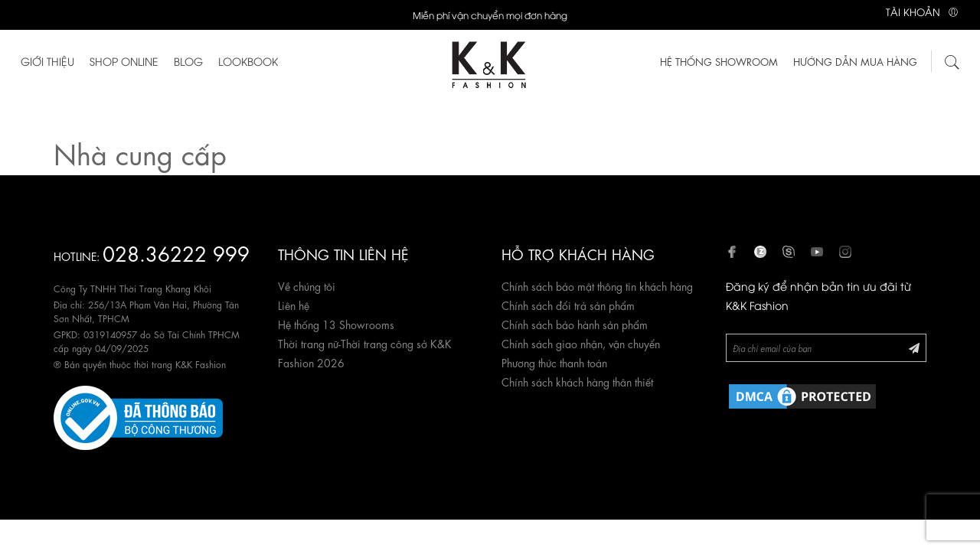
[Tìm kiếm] (952, 60)
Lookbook (248, 61)
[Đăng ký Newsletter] (914, 347)
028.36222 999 (176, 252)
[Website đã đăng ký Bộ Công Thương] (138, 415)
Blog (188, 61)
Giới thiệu (47, 61)
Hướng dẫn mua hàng (855, 61)
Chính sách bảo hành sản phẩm (575, 324)
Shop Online (124, 61)
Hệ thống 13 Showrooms (336, 324)
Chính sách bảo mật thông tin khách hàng (597, 285)
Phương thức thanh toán (554, 362)
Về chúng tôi (307, 285)
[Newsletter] (826, 348)
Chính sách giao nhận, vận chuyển (581, 343)
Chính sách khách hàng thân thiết (577, 381)
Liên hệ (294, 305)
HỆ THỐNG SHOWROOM (719, 61)
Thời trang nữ (308, 343)
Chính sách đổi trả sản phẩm (568, 305)
